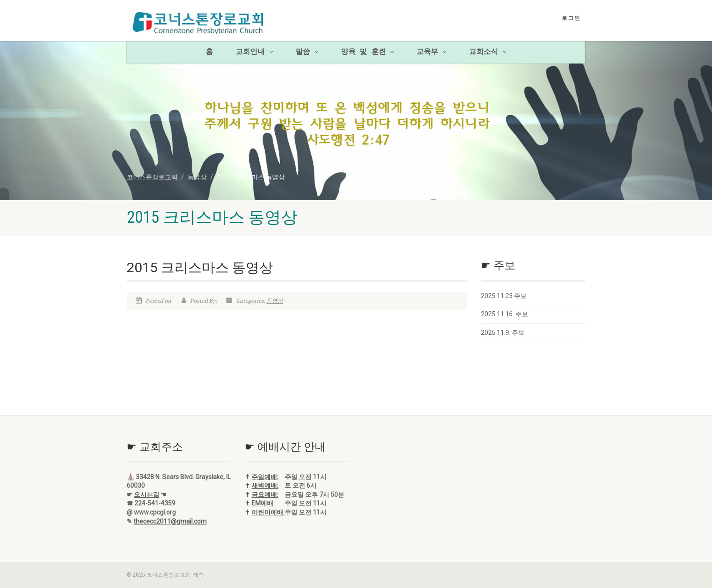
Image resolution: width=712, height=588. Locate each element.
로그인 (571, 18)
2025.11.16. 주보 (504, 314)
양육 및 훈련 (368, 52)
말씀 (307, 52)
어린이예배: (268, 512)
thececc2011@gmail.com (170, 521)
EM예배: (263, 503)
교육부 (431, 52)
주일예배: (265, 477)
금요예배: (265, 495)
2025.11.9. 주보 (503, 333)
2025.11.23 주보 (504, 296)
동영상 (275, 301)
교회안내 (254, 52)
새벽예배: (265, 485)
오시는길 (147, 495)
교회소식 (488, 52)
